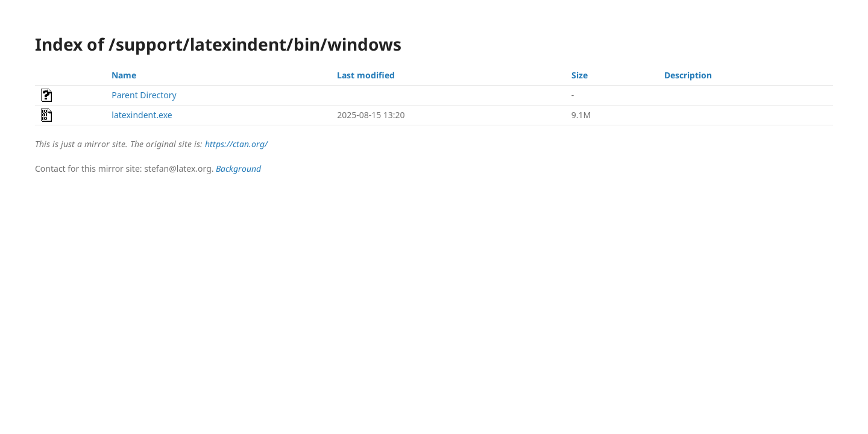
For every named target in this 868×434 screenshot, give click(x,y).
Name (124, 75)
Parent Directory (144, 95)
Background (238, 168)
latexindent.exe (142, 115)
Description (688, 75)
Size (580, 75)
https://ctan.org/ (236, 144)
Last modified (366, 75)
